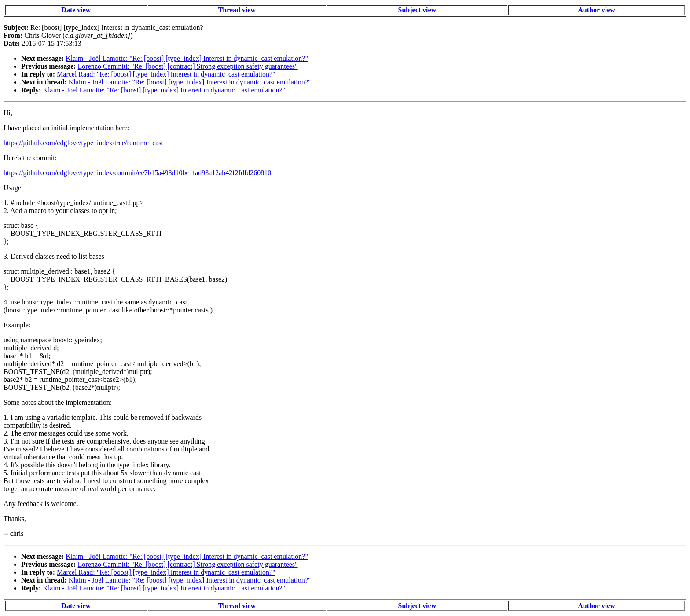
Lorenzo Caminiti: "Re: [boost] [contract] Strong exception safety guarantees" (188, 66)
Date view (76, 10)
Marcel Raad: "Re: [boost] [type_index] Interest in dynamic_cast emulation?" (166, 74)
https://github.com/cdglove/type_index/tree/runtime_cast (83, 143)
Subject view (417, 10)
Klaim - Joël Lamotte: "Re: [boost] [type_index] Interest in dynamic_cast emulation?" (187, 58)
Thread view (237, 10)
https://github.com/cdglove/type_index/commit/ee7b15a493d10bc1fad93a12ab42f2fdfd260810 (137, 173)
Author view (596, 10)
